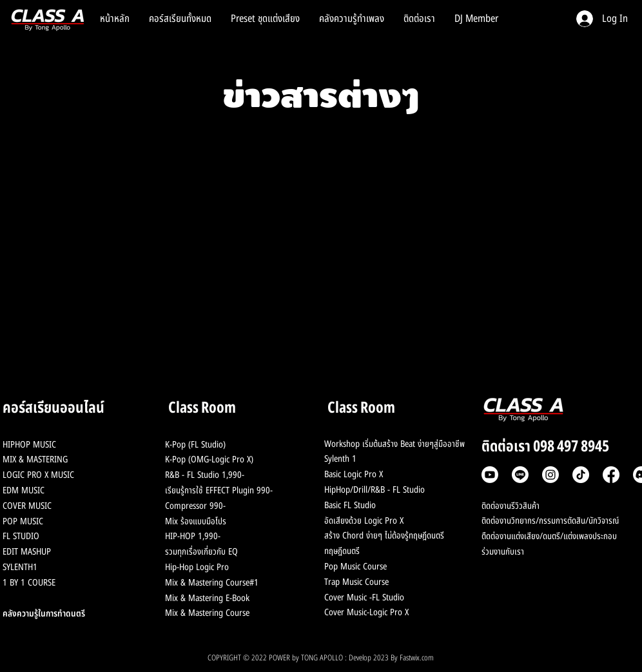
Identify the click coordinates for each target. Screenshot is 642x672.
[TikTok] (581, 475)
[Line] (520, 475)
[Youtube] (490, 475)
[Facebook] (611, 475)
